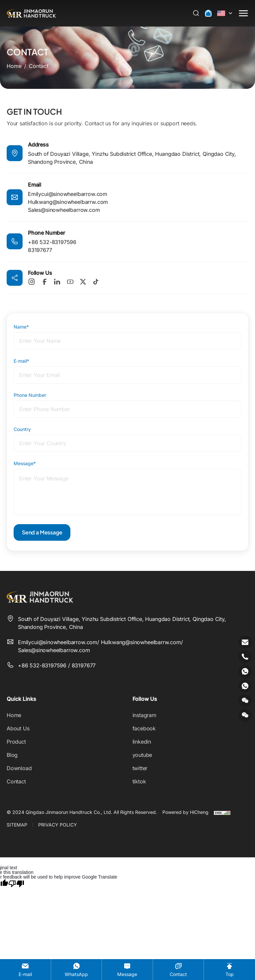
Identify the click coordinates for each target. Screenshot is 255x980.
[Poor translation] (16, 883)
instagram (144, 715)
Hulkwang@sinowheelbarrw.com (68, 202)
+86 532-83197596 (52, 242)
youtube (142, 755)
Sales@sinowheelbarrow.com (64, 210)
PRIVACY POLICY (58, 825)
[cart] (208, 13)
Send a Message (42, 532)
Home (14, 715)
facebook (144, 728)
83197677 (40, 250)
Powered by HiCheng (185, 812)
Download (19, 768)
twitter (140, 768)
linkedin (142, 742)
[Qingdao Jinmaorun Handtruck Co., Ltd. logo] (31, 13)
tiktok (139, 781)
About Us (18, 728)
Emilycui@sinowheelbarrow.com (68, 194)
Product (16, 742)
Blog (12, 755)
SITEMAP (17, 825)
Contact (16, 781)
